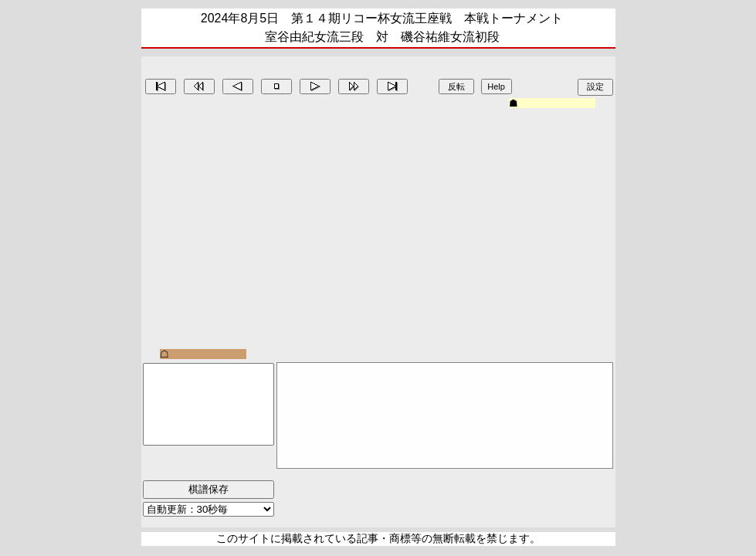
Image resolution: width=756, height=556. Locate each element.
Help (496, 86)
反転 (456, 86)
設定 (595, 86)
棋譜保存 (208, 489)
